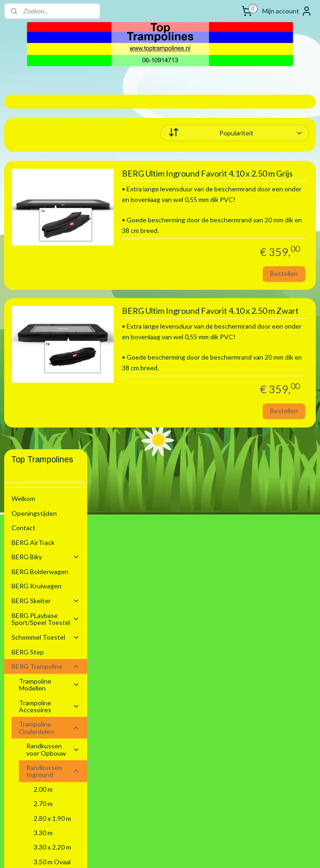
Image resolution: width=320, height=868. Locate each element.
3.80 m (43, 522)
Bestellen (284, 315)
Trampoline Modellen (50, 330)
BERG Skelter (46, 246)
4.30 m (43, 551)
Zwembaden (46, 696)
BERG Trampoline (46, 312)
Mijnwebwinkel (254, 851)
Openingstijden (34, 159)
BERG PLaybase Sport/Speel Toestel (46, 264)
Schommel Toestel (46, 283)
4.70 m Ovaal (52, 565)
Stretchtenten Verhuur (45, 710)
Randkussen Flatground (53, 598)
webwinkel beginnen (179, 851)
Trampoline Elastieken (42, 619)
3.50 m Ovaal (52, 507)
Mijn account (287, 11)
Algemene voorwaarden (30, 728)
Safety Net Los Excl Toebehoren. (53, 660)
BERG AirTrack (33, 188)
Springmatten (53, 638)
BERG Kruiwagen (36, 231)
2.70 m (43, 449)
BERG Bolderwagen (40, 217)
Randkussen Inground (53, 416)
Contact (24, 173)
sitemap (131, 851)
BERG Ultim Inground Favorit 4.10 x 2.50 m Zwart (252, 362)
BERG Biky (46, 202)
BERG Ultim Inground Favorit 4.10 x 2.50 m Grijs (259, 179)
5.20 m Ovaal (52, 580)
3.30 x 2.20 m (52, 492)
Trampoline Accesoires (50, 352)
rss (148, 851)
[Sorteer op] (258, 133)
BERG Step (28, 297)
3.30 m (43, 478)
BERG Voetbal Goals (41, 681)
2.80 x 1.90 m (52, 464)
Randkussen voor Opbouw (53, 395)
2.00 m (43, 435)
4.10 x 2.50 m (52, 536)
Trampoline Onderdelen (50, 373)
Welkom (23, 144)
